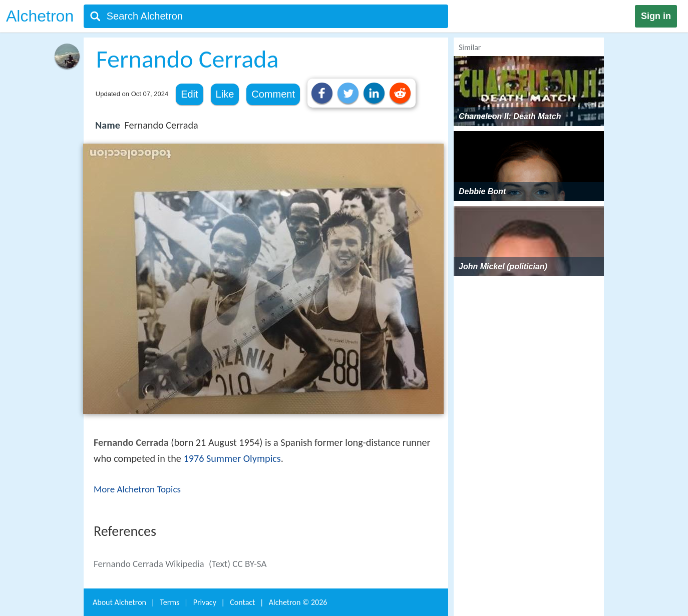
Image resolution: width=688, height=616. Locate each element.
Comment (273, 94)
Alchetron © (298, 602)
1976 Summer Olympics (232, 458)
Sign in (656, 16)
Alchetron (40, 16)
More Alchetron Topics (137, 489)
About (119, 602)
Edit (189, 94)
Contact (242, 602)
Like (225, 94)
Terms (169, 602)
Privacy (205, 602)
